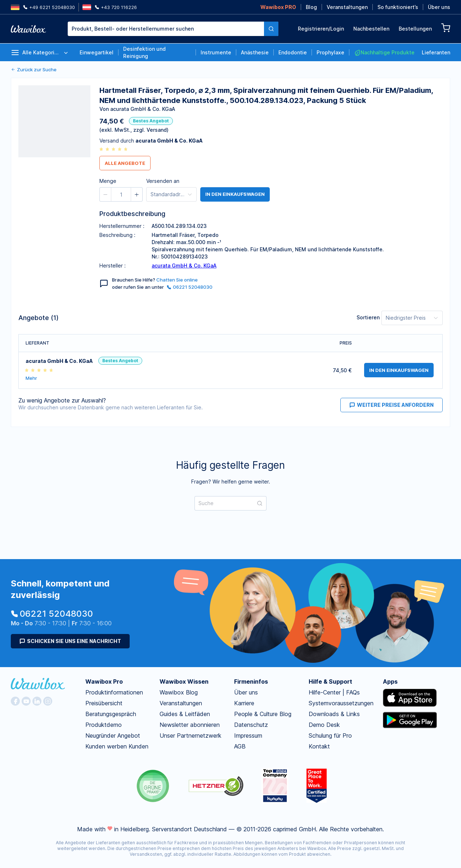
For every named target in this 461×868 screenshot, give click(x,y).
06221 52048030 (190, 287)
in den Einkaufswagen (235, 194)
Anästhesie (255, 52)
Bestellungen (415, 29)
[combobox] (166, 29)
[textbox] (166, 29)
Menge (108, 181)
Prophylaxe (330, 52)
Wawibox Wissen (184, 682)
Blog (311, 7)
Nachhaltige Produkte (384, 53)
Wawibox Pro (104, 682)
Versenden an (163, 181)
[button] (106, 194)
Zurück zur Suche (34, 69)
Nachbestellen (371, 29)
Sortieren (368, 317)
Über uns (439, 7)
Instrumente (216, 52)
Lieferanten (436, 52)
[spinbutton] (121, 194)
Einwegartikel (97, 52)
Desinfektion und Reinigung (144, 52)
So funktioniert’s (398, 7)
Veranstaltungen (347, 7)
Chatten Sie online (177, 280)
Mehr (31, 378)
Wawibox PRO (278, 7)
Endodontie (293, 52)
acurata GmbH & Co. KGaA (184, 266)
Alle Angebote (125, 163)
